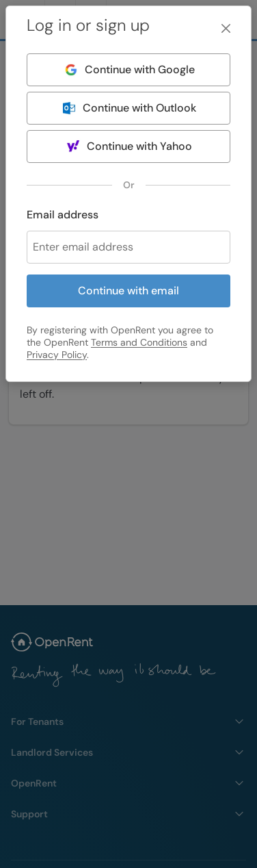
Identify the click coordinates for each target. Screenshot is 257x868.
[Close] (226, 28)
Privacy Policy (57, 355)
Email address (63, 215)
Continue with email (128, 291)
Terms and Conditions (139, 342)
